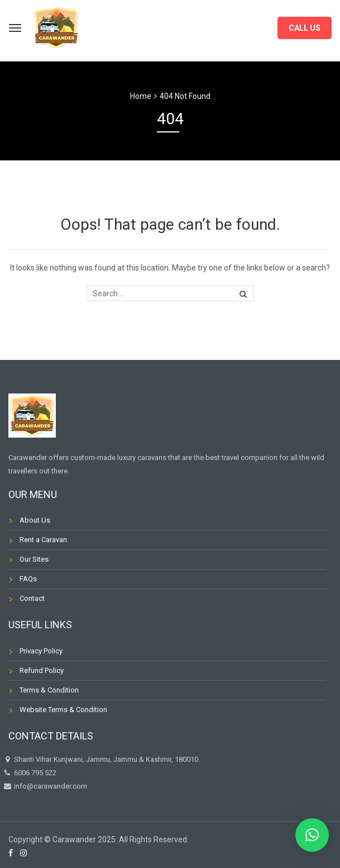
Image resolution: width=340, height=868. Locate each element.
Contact (32, 598)
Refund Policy (42, 670)
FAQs (28, 579)
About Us (35, 520)
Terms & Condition (49, 690)
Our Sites (34, 559)
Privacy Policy (41, 651)
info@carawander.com (50, 786)
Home (141, 96)
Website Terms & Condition (63, 710)
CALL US (305, 28)
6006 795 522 (30, 773)
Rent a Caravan (43, 540)
